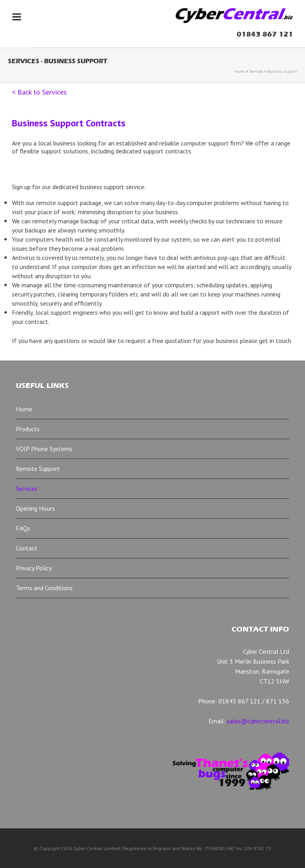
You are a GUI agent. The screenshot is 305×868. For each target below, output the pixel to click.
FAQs (23, 528)
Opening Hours (35, 508)
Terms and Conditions (44, 588)
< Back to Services (39, 92)
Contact (27, 548)
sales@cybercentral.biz (258, 721)
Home (239, 71)
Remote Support (38, 469)
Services (256, 71)
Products (28, 429)
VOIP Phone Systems (44, 449)
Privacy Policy (34, 568)
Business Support (282, 71)
